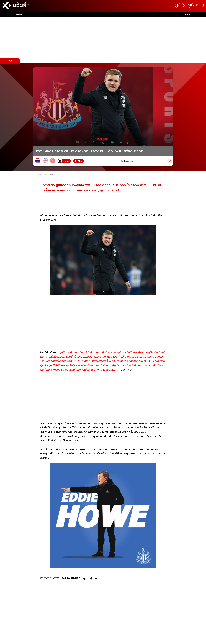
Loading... (129, 161)
